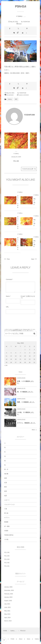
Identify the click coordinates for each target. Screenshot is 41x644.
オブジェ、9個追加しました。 (27, 423)
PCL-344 (35, 203)
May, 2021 (7, 611)
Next (34, 259)
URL (7, 307)
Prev (7, 259)
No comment (10, 95)
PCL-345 (16, 162)
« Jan (6, 365)
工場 (6, 509)
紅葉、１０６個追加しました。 (26, 382)
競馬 (6, 478)
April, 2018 (7, 618)
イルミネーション (10, 504)
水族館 (6, 531)
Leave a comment (24, 95)
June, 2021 (7, 607)
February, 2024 (9, 594)
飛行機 (6, 474)
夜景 (6, 491)
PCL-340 (35, 245)
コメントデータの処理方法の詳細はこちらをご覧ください (18, 331)
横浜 (6, 487)
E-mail (23, 296)
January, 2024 (8, 597)
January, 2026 (8, 587)
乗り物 (6, 513)
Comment (9, 279)
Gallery (20, 16)
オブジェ (7, 518)
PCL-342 (35, 224)
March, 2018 (8, 621)
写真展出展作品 (9, 535)
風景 (16, 99)
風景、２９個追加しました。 (26, 402)
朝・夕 (6, 469)
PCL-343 (18, 224)
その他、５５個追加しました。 (26, 413)
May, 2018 (7, 614)
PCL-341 (18, 245)
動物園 (6, 522)
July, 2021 (7, 604)
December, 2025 (9, 590)
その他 (6, 539)
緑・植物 (7, 526)
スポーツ (7, 500)
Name (8, 296)
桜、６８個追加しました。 (26, 392)
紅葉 (6, 483)
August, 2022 (8, 601)
